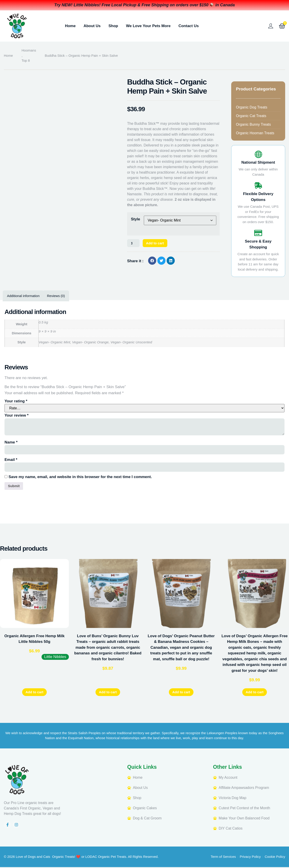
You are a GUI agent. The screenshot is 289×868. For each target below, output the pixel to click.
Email (11, 460)
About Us (92, 26)
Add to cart (158, 243)
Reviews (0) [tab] (56, 296)
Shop (113, 26)
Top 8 (26, 60)
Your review (16, 415)
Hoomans (29, 50)
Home (70, 26)
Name (11, 442)
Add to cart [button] (34, 693)
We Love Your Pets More (148, 26)
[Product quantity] (134, 243)
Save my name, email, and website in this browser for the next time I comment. (80, 477)
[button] (152, 261)
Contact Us (189, 26)
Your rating (16, 401)
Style (136, 219)
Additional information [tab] (23, 296)
